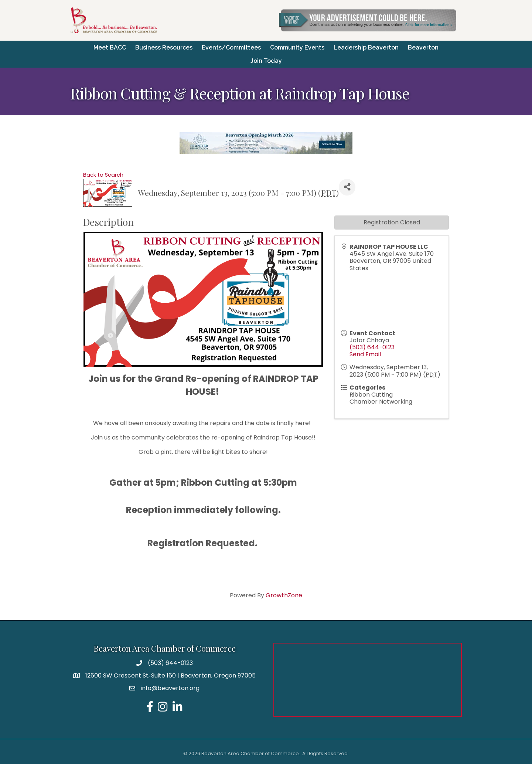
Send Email (365, 354)
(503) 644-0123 (372, 347)
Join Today (266, 60)
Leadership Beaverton (366, 47)
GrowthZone (284, 595)
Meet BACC (110, 47)
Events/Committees (231, 47)
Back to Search (103, 174)
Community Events (297, 47)
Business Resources (164, 47)
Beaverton (423, 47)
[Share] (347, 187)
